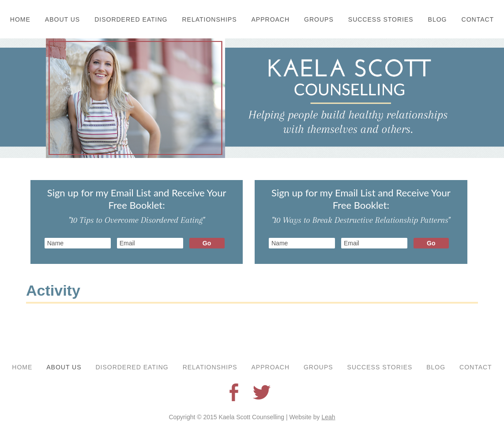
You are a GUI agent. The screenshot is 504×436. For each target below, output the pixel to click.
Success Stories (381, 19)
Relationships (210, 19)
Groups (319, 19)
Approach (271, 19)
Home (20, 19)
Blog (438, 19)
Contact (478, 19)
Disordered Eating (131, 19)
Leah (328, 417)
